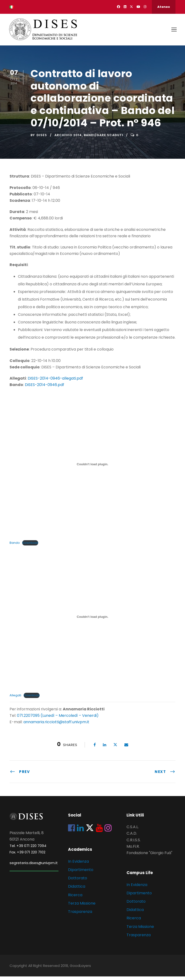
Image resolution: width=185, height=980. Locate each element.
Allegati (15, 699)
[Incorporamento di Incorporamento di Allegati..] (92, 620)
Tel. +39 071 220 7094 (28, 849)
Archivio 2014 (68, 138)
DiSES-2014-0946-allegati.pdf (55, 382)
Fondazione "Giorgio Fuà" (149, 856)
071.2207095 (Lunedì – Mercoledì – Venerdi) (57, 719)
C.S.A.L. (133, 830)
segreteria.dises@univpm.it (34, 866)
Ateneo (164, 7)
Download (30, 546)
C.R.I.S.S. (134, 843)
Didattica (77, 890)
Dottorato (78, 881)
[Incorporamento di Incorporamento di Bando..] (92, 468)
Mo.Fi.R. (133, 850)
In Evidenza (78, 865)
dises (42, 138)
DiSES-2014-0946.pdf (45, 388)
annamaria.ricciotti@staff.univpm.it (56, 725)
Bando (15, 546)
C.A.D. (132, 837)
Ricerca (75, 898)
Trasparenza (80, 915)
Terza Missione (82, 907)
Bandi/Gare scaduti (103, 138)
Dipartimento (81, 873)
